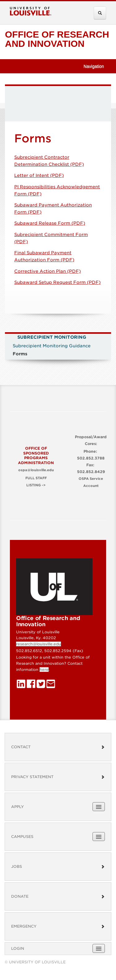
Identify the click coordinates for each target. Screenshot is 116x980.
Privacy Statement (58, 777)
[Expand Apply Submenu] (99, 807)
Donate (58, 896)
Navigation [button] (97, 66)
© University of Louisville (35, 962)
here (44, 670)
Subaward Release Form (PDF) (50, 223)
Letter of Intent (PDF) (39, 175)
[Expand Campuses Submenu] (99, 837)
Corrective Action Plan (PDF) (47, 271)
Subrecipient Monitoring (52, 337)
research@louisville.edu (39, 644)
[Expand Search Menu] (100, 13)
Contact (58, 747)
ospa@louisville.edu (36, 470)
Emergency (58, 926)
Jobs (58, 866)
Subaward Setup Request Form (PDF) (57, 282)
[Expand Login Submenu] (99, 948)
